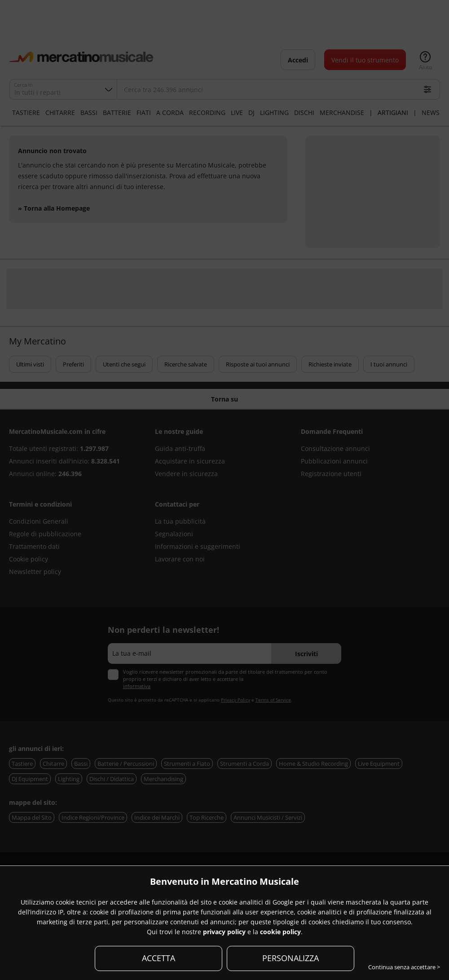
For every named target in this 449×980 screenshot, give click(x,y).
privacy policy (224, 932)
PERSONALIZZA (291, 958)
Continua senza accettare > (404, 967)
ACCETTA (158, 958)
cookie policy (280, 932)
